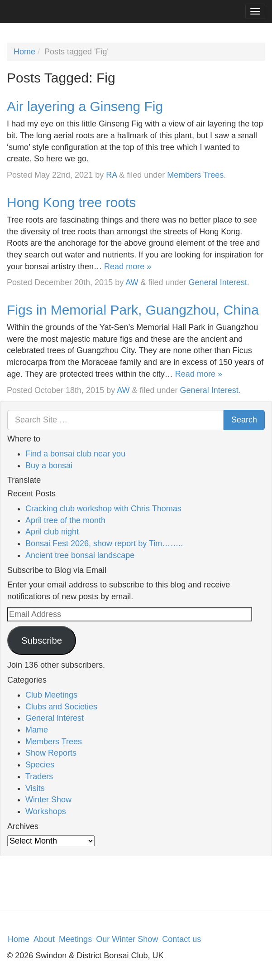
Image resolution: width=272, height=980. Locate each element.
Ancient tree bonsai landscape (80, 555)
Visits (35, 788)
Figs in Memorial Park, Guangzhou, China (133, 310)
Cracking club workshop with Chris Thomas (103, 509)
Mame (37, 730)
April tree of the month (65, 520)
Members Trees (195, 175)
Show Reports (51, 753)
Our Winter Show (127, 939)
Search (244, 420)
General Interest (218, 282)
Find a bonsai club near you (75, 454)
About (44, 939)
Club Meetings (51, 695)
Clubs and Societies (61, 707)
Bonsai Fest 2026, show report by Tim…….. (104, 543)
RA (111, 175)
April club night (52, 532)
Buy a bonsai (49, 466)
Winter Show (48, 800)
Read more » (128, 267)
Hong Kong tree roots (71, 202)
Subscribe (42, 640)
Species (40, 765)
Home (24, 52)
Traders (39, 776)
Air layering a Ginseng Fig (85, 106)
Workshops (46, 811)
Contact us (181, 939)
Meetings (75, 939)
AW (132, 282)
